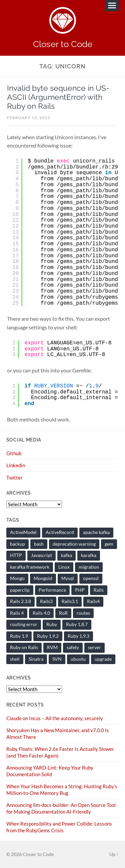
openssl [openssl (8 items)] (91, 578)
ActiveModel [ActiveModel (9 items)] (23, 532)
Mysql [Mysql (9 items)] (68, 578)
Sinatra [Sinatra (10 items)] (36, 659)
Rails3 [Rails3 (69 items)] (46, 601)
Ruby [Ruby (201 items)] (52, 624)
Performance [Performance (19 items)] (52, 590)
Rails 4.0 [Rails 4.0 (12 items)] (41, 613)
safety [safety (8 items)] (73, 647)
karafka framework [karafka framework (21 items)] (30, 567)
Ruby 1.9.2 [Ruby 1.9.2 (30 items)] (48, 636)
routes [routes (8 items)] (83, 613)
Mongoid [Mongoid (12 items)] (43, 578)
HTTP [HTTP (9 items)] (16, 555)
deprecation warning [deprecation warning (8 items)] (74, 544)
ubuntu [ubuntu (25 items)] (78, 659)
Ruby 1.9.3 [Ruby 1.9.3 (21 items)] (78, 636)
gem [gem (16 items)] (109, 544)
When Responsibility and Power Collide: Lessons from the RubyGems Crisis (59, 827)
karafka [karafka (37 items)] (89, 555)
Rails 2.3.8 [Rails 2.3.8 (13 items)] (20, 601)
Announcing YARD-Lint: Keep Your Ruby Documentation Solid (50, 771)
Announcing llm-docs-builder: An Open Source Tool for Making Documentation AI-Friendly (61, 808)
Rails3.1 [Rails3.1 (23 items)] (70, 601)
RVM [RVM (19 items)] (52, 647)
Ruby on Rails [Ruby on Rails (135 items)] (24, 647)
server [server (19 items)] (94, 647)
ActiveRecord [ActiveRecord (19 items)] (60, 532)
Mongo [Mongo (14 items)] (17, 578)
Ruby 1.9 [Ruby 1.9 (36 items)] (19, 636)
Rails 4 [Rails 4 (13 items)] (17, 613)
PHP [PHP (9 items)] (80, 590)
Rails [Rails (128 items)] (99, 590)
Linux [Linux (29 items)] (64, 567)
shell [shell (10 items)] (15, 659)
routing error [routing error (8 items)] (24, 624)
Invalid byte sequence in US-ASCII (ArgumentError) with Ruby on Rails (58, 97)
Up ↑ (114, 854)
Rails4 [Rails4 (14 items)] (93, 601)
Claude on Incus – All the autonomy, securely (55, 718)
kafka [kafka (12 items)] (66, 555)
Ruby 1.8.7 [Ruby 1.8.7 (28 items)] (77, 624)
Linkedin (16, 465)
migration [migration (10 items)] (89, 567)
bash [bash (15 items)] (39, 544)
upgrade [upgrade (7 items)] (103, 659)
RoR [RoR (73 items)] (63, 613)
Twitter (14, 478)
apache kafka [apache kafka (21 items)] (96, 532)
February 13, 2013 (28, 118)
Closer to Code (63, 44)
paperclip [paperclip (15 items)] (20, 590)
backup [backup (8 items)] (17, 544)
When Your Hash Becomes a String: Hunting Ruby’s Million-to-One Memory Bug (62, 790)
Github (14, 453)
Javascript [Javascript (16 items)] (41, 555)
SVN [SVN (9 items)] (57, 659)
